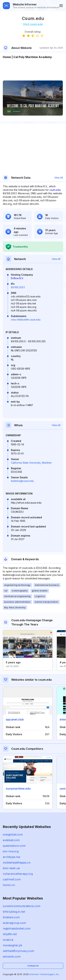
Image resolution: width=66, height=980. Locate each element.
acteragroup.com (14, 923)
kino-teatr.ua (11, 868)
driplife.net (10, 934)
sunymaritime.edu (18, 789)
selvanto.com (12, 957)
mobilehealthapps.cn (17, 863)
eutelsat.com (11, 840)
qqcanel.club (15, 719)
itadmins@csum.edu (22, 481)
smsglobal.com (13, 834)
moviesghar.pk (12, 945)
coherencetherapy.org (18, 874)
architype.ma (11, 857)
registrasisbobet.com (17, 928)
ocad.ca (8, 940)
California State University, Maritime (31, 463)
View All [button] (59, 178)
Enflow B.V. (17, 278)
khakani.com (11, 917)
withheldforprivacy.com (18, 951)
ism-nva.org (11, 851)
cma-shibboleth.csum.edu (26, 320)
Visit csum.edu (33, 24)
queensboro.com (14, 846)
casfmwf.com (12, 879)
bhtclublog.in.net (14, 912)
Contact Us (33, 966)
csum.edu (55, 190)
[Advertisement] (33, 70)
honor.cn (9, 885)
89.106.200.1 (18, 287)
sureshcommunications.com (22, 906)
